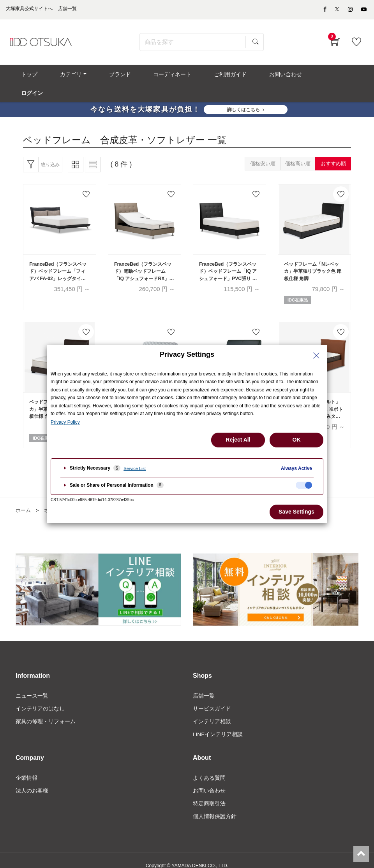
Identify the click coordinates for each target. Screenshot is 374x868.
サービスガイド (212, 696)
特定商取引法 (209, 793)
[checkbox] (304, 485)
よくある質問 (209, 766)
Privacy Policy (65, 422)
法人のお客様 (32, 780)
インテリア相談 (212, 710)
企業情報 (26, 766)
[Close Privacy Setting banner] (316, 356)
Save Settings (296, 512)
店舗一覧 (204, 683)
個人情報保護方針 (215, 806)
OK (297, 440)
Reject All (238, 440)
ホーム (24, 498)
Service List (135, 468)
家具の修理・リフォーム (46, 710)
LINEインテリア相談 (218, 723)
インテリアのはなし (40, 696)
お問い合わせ (209, 780)
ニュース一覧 (32, 683)
